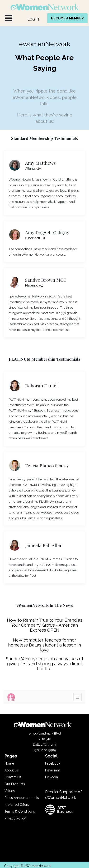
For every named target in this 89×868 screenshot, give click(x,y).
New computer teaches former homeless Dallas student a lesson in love (44, 645)
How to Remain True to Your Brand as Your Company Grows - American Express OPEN (45, 625)
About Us (12, 770)
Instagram (53, 770)
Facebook (53, 763)
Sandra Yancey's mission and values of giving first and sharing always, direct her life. (45, 664)
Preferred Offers (17, 805)
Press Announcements (22, 798)
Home (9, 763)
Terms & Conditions (20, 811)
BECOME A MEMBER (67, 18)
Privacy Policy (15, 818)
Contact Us (13, 777)
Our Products (15, 784)
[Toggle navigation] (77, 697)
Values (10, 791)
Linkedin (52, 777)
